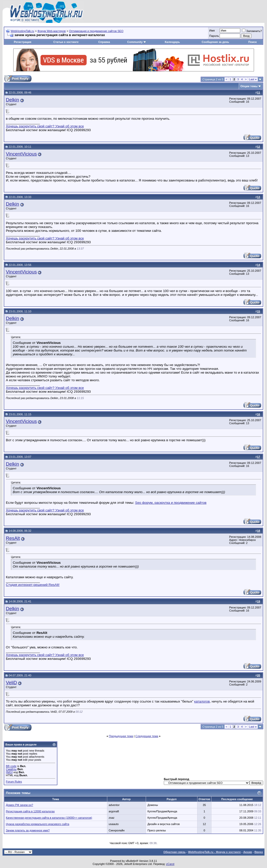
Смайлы (11, 769)
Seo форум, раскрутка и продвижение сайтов (171, 503)
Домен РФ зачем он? (19, 805)
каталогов (202, 701)
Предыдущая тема (121, 736)
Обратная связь (174, 852)
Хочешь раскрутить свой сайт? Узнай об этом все (45, 126)
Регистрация (23, 42)
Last (253, 79)
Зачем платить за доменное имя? (28, 830)
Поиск (253, 42)
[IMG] (9, 772)
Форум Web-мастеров (52, 31)
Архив (248, 852)
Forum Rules (14, 782)
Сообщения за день (215, 42)
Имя (212, 31)
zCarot (170, 864)
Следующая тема (147, 736)
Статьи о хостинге (66, 42)
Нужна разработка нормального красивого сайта (38, 824)
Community (137, 42)
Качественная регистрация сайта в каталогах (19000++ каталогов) (49, 818)
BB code (11, 766)
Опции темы (249, 86)
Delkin (12, 100)
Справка (104, 42)
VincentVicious (21, 154)
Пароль (214, 36)
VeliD (11, 683)
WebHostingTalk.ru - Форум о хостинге (214, 852)
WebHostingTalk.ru (22, 31)
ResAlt (13, 538)
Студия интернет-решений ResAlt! (33, 585)
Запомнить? (252, 31)
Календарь (172, 42)
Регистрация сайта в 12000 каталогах (30, 811)
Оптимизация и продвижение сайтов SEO (96, 31)
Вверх (259, 852)
